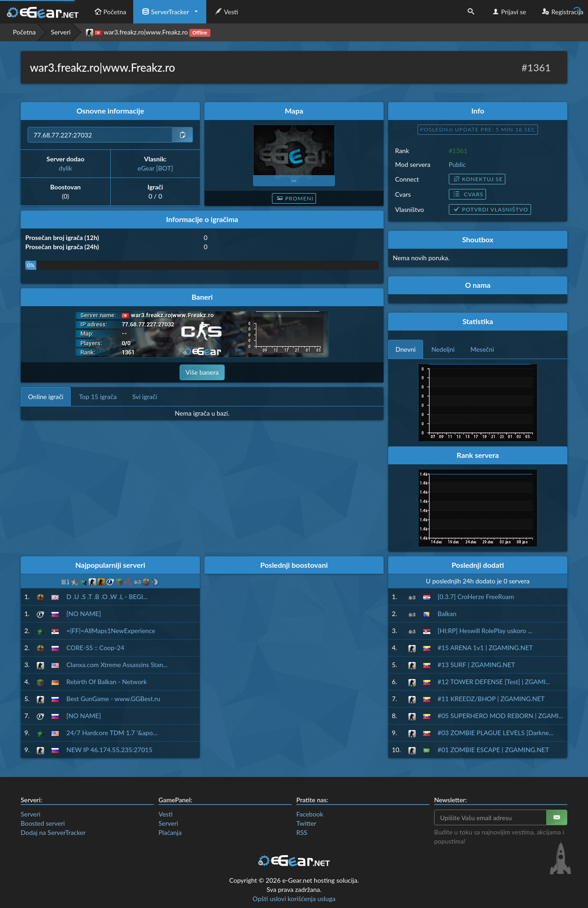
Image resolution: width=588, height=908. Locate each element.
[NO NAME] (83, 614)
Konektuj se (477, 179)
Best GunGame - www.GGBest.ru (113, 699)
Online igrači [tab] (46, 397)
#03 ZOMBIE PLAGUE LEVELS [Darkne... (496, 733)
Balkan (447, 614)
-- (294, 180)
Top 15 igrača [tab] (98, 397)
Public (457, 164)
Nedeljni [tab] (443, 349)
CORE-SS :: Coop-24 (95, 648)
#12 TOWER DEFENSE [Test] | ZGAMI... (494, 682)
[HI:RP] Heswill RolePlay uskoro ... (485, 631)
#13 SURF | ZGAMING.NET (477, 665)
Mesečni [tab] (482, 349)
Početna (109, 12)
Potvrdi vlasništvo (490, 209)
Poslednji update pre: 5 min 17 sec (478, 129)
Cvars (467, 194)
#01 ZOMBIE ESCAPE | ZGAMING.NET (494, 750)
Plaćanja (170, 832)
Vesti (226, 12)
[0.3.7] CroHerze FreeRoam (476, 597)
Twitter (306, 823)
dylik (65, 168)
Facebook (310, 814)
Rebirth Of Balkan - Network (106, 682)
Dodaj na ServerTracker (53, 832)
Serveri (61, 32)
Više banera (202, 372)
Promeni (294, 198)
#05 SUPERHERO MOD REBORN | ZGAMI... (501, 716)
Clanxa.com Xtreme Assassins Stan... (117, 665)
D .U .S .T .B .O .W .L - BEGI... (107, 597)
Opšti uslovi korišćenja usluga (294, 899)
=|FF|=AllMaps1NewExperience (110, 631)
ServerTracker (165, 12)
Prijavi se (508, 12)
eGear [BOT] (155, 168)
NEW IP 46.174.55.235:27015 (109, 750)
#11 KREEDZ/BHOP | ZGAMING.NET (491, 699)
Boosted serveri (43, 823)
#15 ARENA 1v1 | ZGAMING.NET (485, 648)
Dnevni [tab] (406, 349)
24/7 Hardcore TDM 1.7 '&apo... (112, 733)
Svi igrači (145, 397)
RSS (302, 832)
